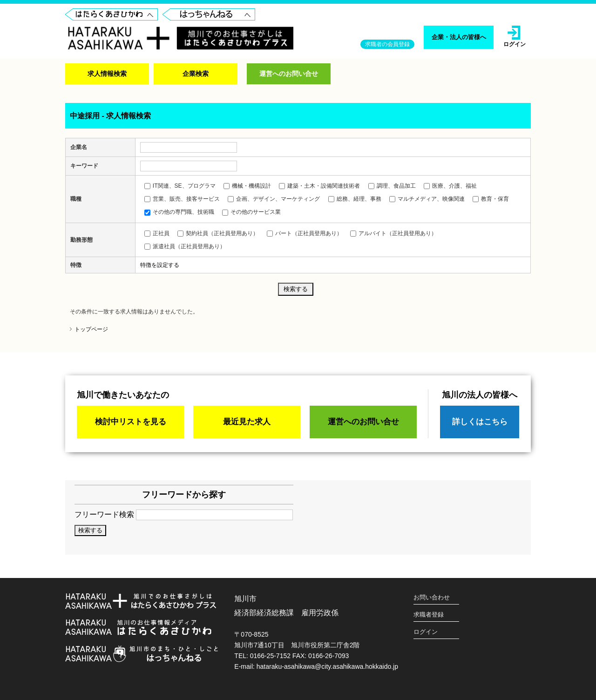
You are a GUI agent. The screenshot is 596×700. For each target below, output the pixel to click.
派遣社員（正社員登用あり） (185, 246)
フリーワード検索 (184, 514)
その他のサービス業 (251, 212)
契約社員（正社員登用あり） (218, 233)
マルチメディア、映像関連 (427, 199)
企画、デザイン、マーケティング (274, 199)
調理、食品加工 (392, 186)
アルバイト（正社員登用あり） (393, 233)
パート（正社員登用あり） (305, 233)
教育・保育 (491, 199)
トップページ (91, 329)
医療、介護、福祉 (450, 186)
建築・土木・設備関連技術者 (319, 186)
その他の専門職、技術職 (179, 212)
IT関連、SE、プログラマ (180, 186)
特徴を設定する (160, 265)
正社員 (157, 233)
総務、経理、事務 (355, 199)
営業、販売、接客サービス (182, 199)
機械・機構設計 (247, 186)
